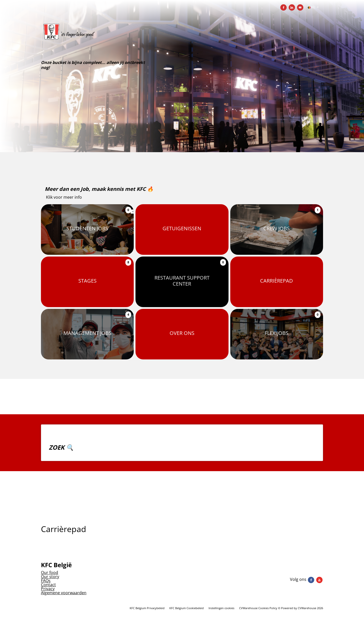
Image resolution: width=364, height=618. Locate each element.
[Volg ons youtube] (319, 579)
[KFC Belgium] (97, 39)
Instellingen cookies (221, 608)
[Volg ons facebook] (312, 579)
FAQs (46, 581)
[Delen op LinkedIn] (292, 7)
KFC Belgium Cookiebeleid (187, 608)
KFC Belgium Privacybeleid (147, 608)
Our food (50, 573)
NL (312, 7)
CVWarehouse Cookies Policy (258, 608)
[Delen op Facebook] (283, 7)
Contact (48, 585)
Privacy (48, 589)
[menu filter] (182, 0)
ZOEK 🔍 (61, 447)
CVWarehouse (307, 608)
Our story (50, 577)
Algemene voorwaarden (64, 593)
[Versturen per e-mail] (300, 7)
